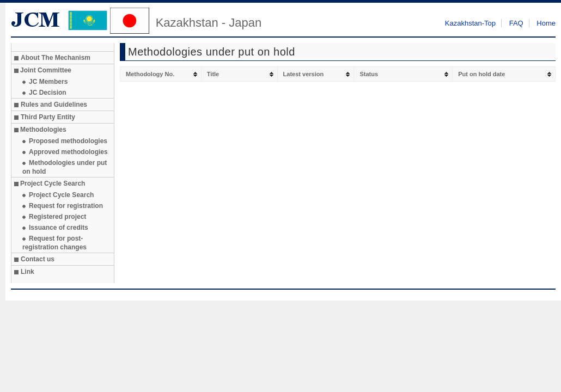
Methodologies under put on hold (65, 167)
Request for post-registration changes (54, 243)
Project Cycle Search (61, 195)
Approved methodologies (68, 152)
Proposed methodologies (68, 141)
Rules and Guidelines (54, 105)
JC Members (48, 82)
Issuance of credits (59, 228)
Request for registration (66, 206)
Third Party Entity (48, 117)
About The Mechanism (56, 58)
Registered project (57, 217)
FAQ (516, 23)
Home (546, 23)
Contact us (38, 259)
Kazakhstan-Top (470, 23)
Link (28, 272)
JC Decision (48, 93)
